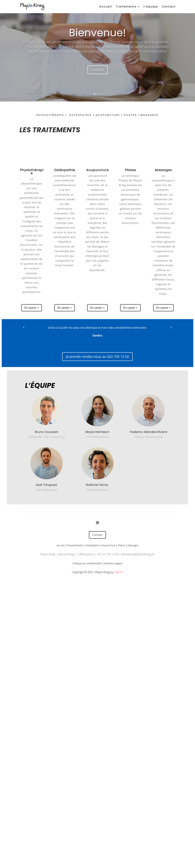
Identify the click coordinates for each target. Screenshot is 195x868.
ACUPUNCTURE (108, 115)
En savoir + (32, 308)
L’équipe (151, 7)
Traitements (126, 7)
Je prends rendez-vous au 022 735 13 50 (97, 357)
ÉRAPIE (59, 115)
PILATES (130, 115)
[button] (24, 327)
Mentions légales (113, 563)
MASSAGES (150, 115)
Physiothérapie (75, 545)
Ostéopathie (92, 545)
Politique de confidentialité (87, 563)
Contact (169, 7)
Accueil (106, 7)
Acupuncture (97, 170)
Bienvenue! (97, 33)
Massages (133, 545)
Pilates (121, 545)
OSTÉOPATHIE (80, 115)
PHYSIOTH (45, 115)
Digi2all (119, 572)
